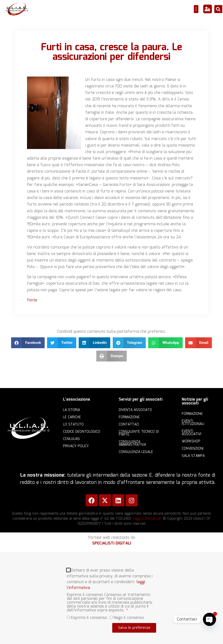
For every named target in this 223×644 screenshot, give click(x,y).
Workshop (191, 441)
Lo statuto (73, 425)
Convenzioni (193, 449)
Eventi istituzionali (193, 423)
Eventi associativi (192, 433)
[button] (196, 9)
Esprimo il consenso (89, 613)
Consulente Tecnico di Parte (139, 433)
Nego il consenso (129, 613)
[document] (111, 598)
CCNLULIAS (71, 439)
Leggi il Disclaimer (147, 519)
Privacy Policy (76, 446)
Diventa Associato (135, 410)
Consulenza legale (136, 452)
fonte (32, 300)
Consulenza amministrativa (132, 443)
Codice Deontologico (82, 432)
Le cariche (72, 417)
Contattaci (129, 425)
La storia (71, 410)
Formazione (129, 417)
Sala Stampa (193, 456)
